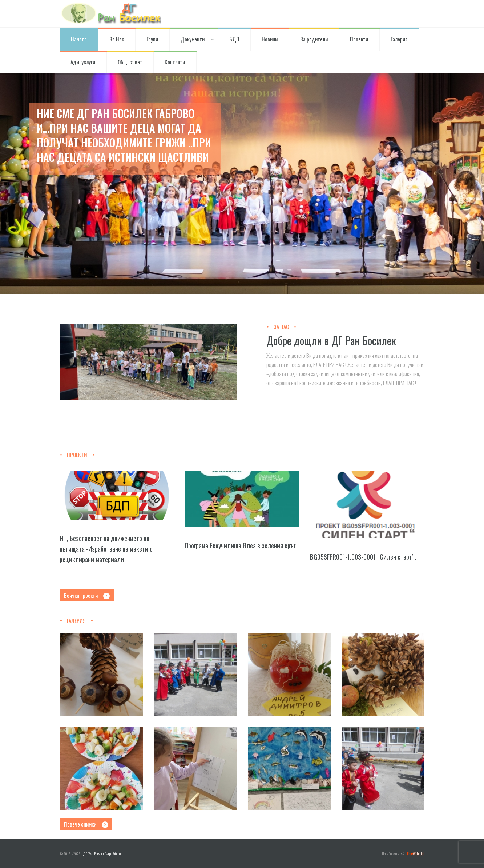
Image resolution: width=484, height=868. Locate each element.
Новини (270, 39)
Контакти (175, 62)
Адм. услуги (83, 62)
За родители (314, 39)
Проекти (359, 39)
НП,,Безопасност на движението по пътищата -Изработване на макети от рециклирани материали (108, 549)
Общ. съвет (130, 62)
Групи (152, 39)
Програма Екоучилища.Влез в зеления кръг (240, 545)
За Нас (117, 39)
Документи (194, 39)
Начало (79, 39)
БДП (234, 39)
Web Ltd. (416, 853)
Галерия (399, 39)
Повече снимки (80, 824)
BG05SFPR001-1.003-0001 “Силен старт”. (363, 557)
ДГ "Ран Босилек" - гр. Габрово (103, 853)
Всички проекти (81, 595)
